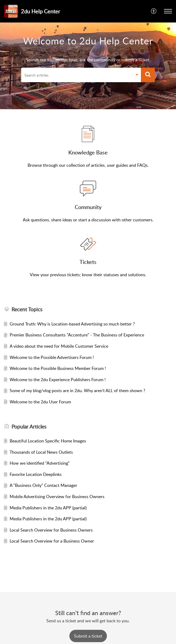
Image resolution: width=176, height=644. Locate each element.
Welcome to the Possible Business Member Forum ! (58, 368)
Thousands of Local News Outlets (41, 452)
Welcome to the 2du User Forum (40, 402)
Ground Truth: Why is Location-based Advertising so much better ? (72, 324)
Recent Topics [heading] (27, 309)
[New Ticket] (88, 636)
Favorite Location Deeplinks (36, 474)
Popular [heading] (29, 427)
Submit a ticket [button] (88, 636)
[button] (154, 11)
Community (88, 207)
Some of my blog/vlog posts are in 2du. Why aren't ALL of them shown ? (77, 391)
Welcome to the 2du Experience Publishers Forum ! (58, 380)
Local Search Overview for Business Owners (51, 530)
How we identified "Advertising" (40, 463)
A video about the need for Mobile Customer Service (59, 346)
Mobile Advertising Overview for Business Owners (57, 497)
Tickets (88, 262)
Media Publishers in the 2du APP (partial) (48, 508)
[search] (77, 75)
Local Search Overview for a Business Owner (52, 541)
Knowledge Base (88, 152)
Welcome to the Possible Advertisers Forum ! (52, 357)
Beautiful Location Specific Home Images (48, 441)
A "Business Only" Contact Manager (43, 485)
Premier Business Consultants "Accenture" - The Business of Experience (77, 335)
